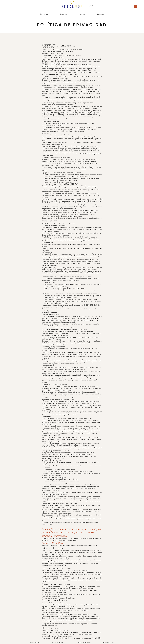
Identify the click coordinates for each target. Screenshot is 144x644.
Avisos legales (35, 643)
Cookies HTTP (61, 566)
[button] (136, 6)
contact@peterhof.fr (49, 311)
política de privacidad (84, 643)
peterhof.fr (93, 546)
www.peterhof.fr (67, 61)
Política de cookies (58, 643)
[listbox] (94, 6)
